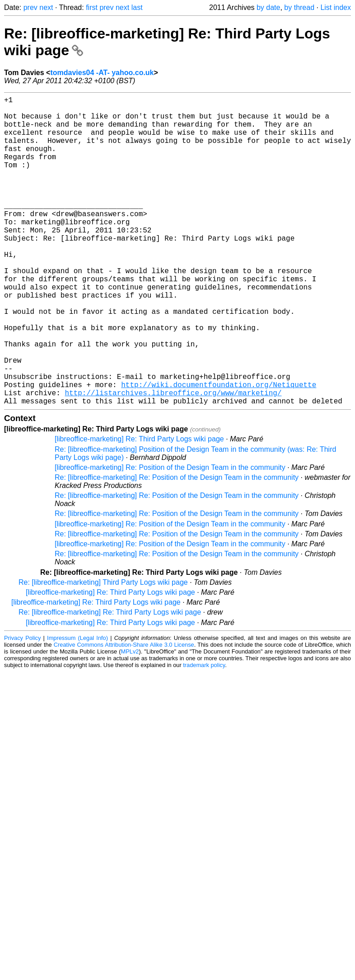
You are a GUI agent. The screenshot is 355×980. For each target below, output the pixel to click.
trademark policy (204, 734)
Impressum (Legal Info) (77, 707)
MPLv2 (130, 720)
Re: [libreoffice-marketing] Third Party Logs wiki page (103, 651)
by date (268, 7)
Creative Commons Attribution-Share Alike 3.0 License (124, 713)
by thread (299, 7)
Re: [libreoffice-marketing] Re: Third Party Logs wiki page (110, 681)
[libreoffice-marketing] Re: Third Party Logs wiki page (139, 508)
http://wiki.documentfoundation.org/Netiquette (219, 450)
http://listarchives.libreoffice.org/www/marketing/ (173, 459)
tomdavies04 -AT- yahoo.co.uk (102, 73)
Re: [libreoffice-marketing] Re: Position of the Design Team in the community (177, 546)
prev (30, 7)
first (92, 7)
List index (336, 7)
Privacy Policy (22, 707)
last (137, 7)
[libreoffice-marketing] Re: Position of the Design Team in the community (170, 536)
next (46, 7)
